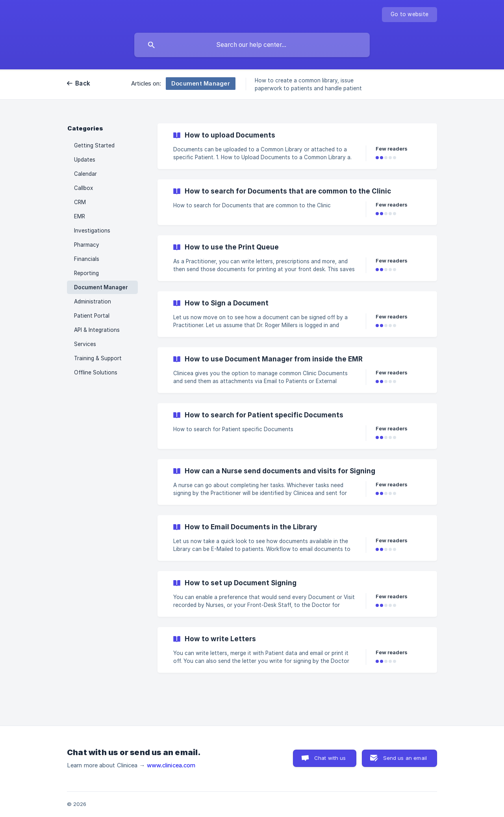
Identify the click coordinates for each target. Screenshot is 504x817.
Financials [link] (87, 259)
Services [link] (85, 344)
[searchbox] (252, 45)
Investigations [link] (92, 231)
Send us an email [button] (405, 758)
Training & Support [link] (98, 358)
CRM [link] (80, 202)
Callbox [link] (83, 188)
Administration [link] (93, 301)
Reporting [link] (86, 273)
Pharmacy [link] (87, 245)
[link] (297, 146)
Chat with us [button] (330, 758)
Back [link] (83, 83)
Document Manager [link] (101, 287)
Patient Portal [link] (92, 316)
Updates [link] (85, 160)
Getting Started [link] (94, 145)
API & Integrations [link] (97, 330)
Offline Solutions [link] (96, 372)
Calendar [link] (85, 174)
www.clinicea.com (171, 765)
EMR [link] (80, 216)
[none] (409, 15)
